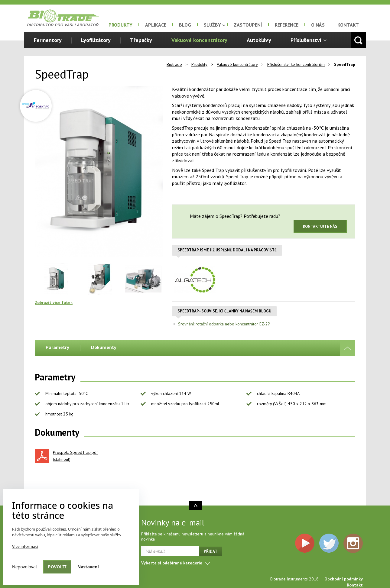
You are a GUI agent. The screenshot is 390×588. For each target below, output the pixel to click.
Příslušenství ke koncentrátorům (296, 64)
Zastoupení (248, 25)
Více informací (25, 546)
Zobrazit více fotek (54, 302)
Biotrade (174, 64)
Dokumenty (104, 347)
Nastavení (88, 567)
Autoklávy (259, 40)
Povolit (57, 567)
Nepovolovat (25, 567)
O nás (318, 25)
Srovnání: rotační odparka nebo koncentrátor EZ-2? (224, 324)
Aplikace (156, 25)
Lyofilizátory (96, 40)
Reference (287, 25)
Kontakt (348, 25)
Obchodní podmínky (344, 579)
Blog (185, 25)
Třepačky (141, 40)
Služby (212, 25)
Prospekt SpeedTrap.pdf (75, 452)
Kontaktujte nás (320, 226)
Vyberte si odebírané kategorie (172, 563)
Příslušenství (306, 40)
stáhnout (62, 459)
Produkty (120, 25)
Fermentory (48, 40)
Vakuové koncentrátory (199, 40)
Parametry (57, 347)
